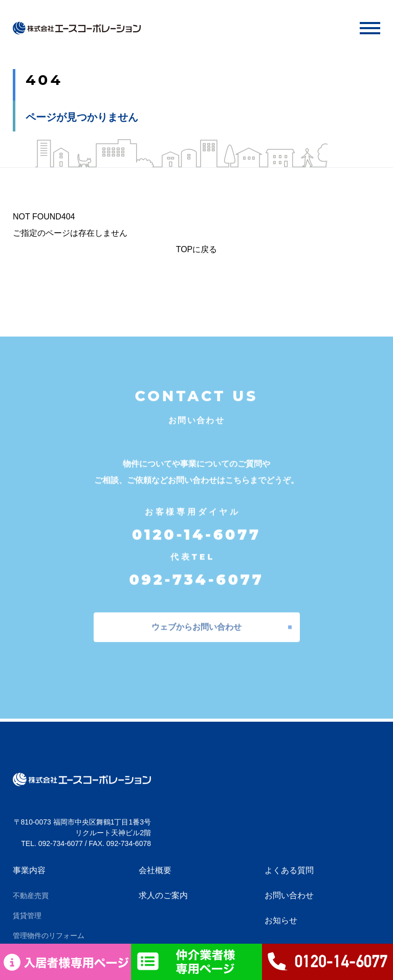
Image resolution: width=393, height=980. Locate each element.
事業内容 (29, 870)
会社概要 (155, 870)
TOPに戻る (197, 249)
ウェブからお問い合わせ (196, 622)
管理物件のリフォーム (49, 936)
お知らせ (281, 920)
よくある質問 (289, 870)
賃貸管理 (27, 916)
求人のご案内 (163, 895)
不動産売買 (31, 896)
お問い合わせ (289, 895)
